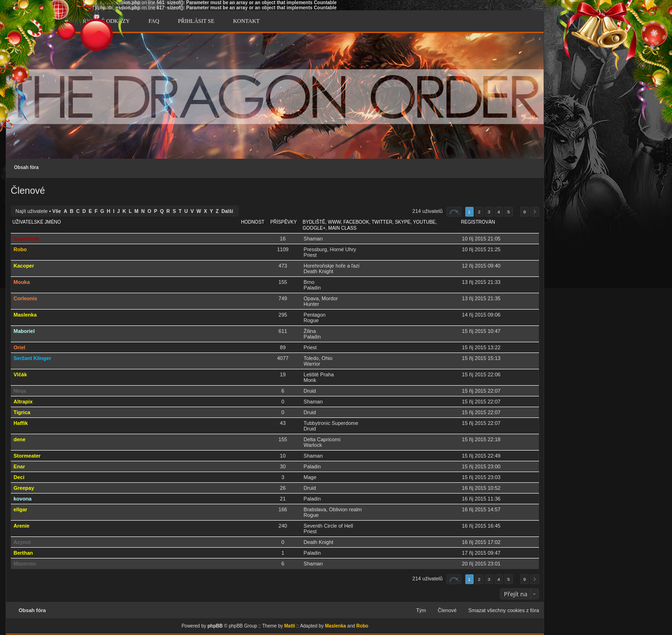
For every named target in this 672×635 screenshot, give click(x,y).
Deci (19, 477)
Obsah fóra (26, 167)
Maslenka (25, 315)
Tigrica (22, 412)
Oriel (19, 347)
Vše (57, 211)
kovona (23, 499)
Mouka (22, 282)
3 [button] (489, 212)
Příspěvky (283, 222)
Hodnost (252, 222)
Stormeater (27, 456)
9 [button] (525, 212)
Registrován (478, 222)
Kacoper (24, 266)
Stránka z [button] (454, 212)
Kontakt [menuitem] (246, 21)
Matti (290, 626)
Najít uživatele (31, 211)
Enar (19, 466)
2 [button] (479, 212)
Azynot (22, 542)
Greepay (24, 488)
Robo (20, 249)
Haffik (21, 423)
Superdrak (26, 239)
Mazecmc (25, 564)
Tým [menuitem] (421, 610)
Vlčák (20, 374)
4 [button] (499, 212)
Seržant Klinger (32, 358)
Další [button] (535, 212)
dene (20, 439)
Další (227, 211)
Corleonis (25, 298)
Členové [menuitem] (447, 610)
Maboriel (24, 331)
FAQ (154, 21)
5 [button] (509, 212)
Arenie (21, 526)
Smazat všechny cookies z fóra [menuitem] (504, 610)
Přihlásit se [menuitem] (196, 21)
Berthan (23, 553)
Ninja (20, 391)
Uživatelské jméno (37, 222)
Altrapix (23, 402)
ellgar (20, 509)
